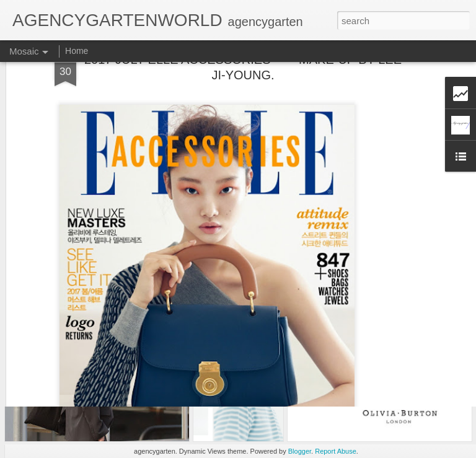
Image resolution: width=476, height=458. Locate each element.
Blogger (300, 451)
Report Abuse (336, 451)
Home (77, 51)
